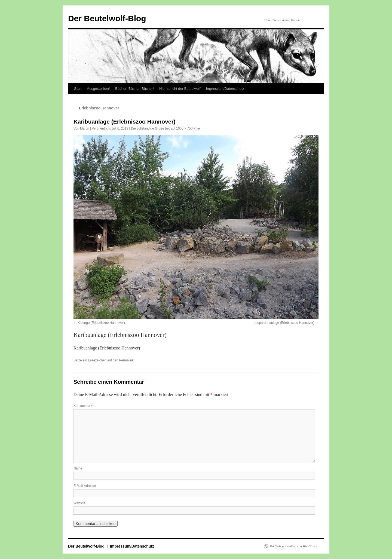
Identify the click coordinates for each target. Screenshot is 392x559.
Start (78, 89)
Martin (85, 128)
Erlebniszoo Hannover (96, 108)
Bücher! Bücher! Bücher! (134, 89)
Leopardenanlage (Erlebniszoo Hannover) (284, 323)
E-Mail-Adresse (85, 486)
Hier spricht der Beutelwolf (180, 89)
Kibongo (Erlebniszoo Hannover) (101, 323)
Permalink (126, 360)
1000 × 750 (184, 128)
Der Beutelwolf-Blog (107, 18)
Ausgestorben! (98, 89)
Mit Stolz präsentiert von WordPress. (293, 546)
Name (78, 468)
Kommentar (83, 406)
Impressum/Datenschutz (225, 89)
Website (79, 503)
